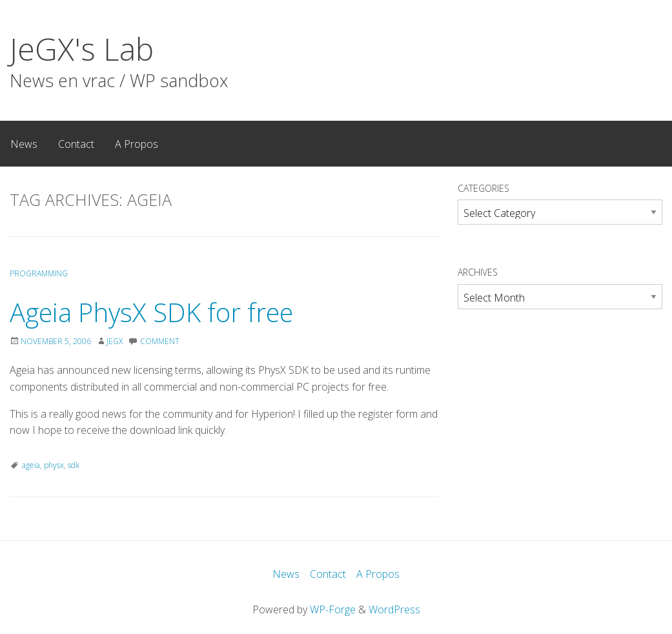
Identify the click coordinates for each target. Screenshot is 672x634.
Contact (76, 144)
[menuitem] (24, 143)
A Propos (137, 144)
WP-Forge (333, 609)
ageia (31, 465)
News (24, 144)
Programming (39, 273)
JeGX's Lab (82, 49)
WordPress (394, 609)
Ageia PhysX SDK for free (151, 312)
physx (54, 465)
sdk (74, 465)
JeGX (115, 341)
